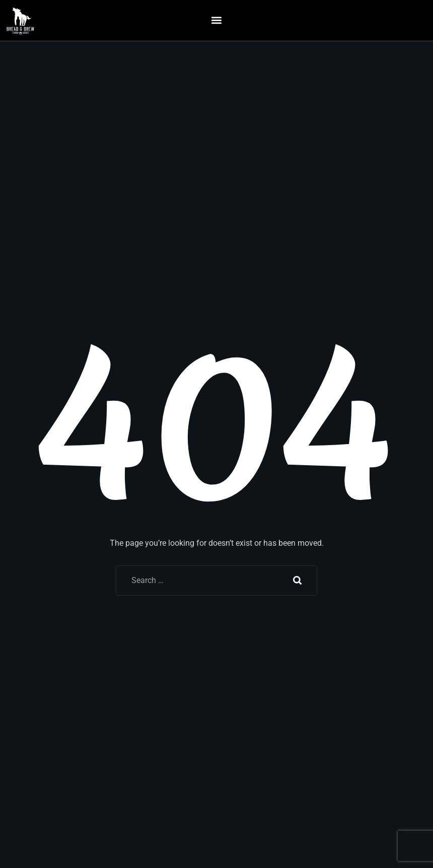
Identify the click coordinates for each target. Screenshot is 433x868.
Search (298, 581)
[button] (217, 20)
